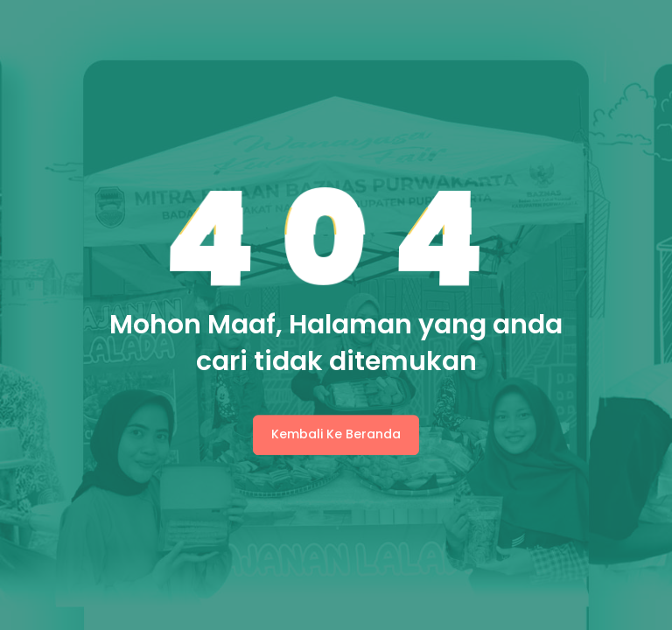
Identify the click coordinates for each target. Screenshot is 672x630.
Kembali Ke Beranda (336, 434)
